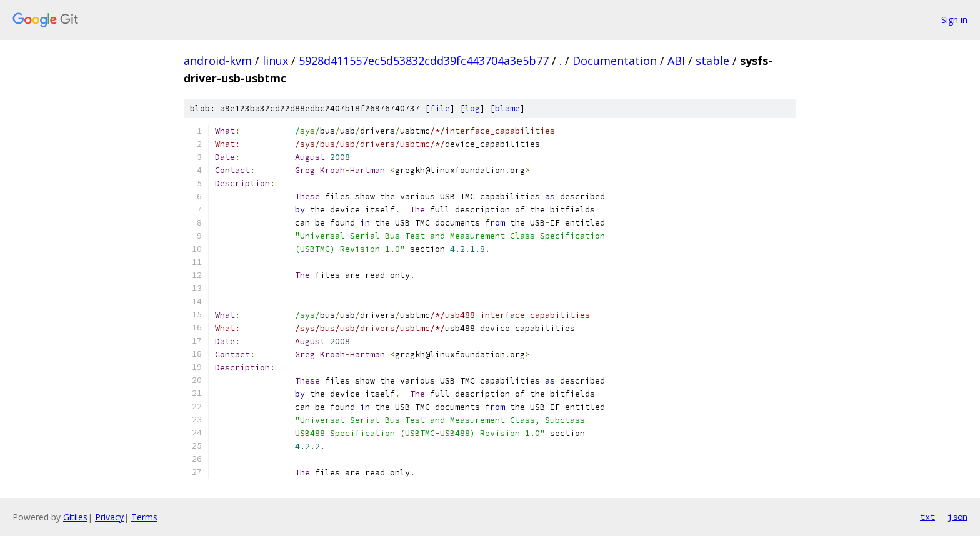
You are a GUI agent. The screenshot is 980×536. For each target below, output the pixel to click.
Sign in (954, 20)
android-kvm (218, 61)
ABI (676, 61)
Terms (144, 517)
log (472, 108)
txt (927, 517)
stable (712, 61)
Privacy (109, 517)
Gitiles (75, 517)
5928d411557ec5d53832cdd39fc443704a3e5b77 (424, 61)
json (957, 517)
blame (507, 108)
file (440, 108)
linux (275, 61)
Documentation (615, 61)
